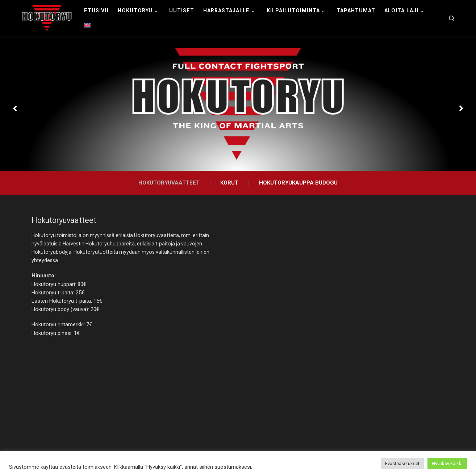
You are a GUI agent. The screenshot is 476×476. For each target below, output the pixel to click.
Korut (229, 183)
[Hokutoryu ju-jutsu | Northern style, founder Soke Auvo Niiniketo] (47, 17)
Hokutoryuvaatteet (169, 183)
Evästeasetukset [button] (402, 463)
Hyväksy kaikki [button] (447, 463)
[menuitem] (87, 26)
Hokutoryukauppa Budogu (298, 183)
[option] (238, 104)
